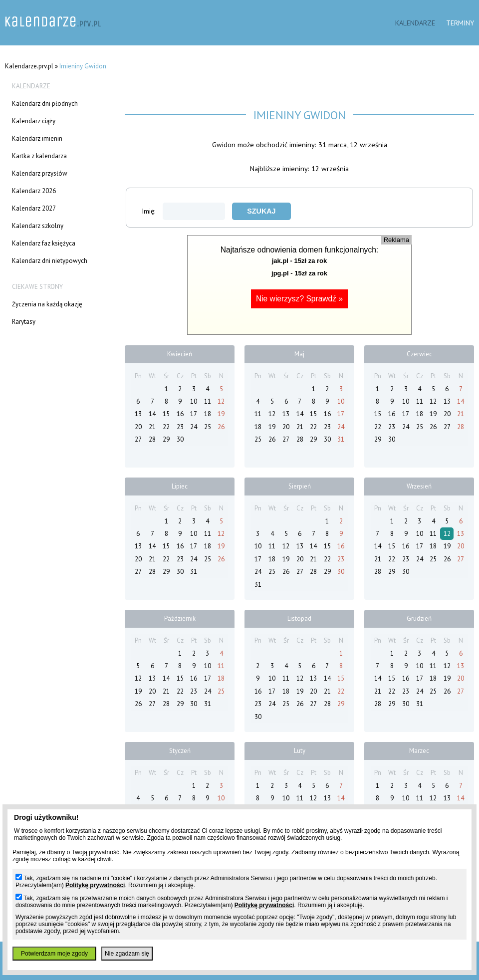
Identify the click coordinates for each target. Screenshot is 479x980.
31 (341, 439)
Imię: (183, 211)
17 (194, 414)
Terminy (460, 23)
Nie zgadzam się (127, 954)
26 (221, 427)
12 (221, 401)
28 (152, 439)
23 (180, 427)
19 (221, 414)
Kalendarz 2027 (34, 208)
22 (166, 427)
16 (180, 414)
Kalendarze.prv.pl (29, 66)
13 (138, 414)
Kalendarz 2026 (34, 191)
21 (152, 427)
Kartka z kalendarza (39, 156)
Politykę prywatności (95, 885)
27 (138, 439)
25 (208, 427)
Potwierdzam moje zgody (54, 954)
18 (208, 414)
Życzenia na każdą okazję (47, 304)
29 (166, 439)
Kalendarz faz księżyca (44, 243)
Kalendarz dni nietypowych (50, 261)
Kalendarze (415, 23)
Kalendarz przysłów (40, 173)
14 (152, 414)
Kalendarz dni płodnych (45, 104)
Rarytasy (24, 322)
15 (166, 414)
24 (194, 427)
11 (208, 401)
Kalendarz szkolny (38, 226)
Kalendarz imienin (37, 138)
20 (138, 427)
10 (194, 401)
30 (180, 439)
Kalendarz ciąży (34, 121)
